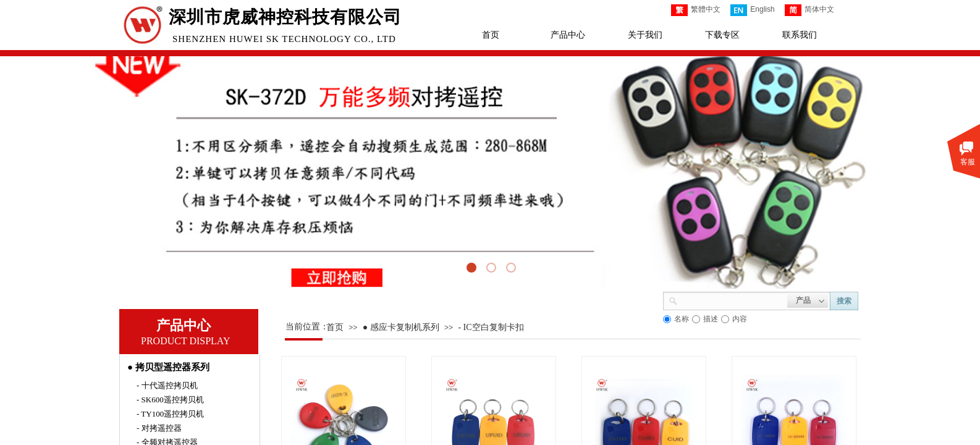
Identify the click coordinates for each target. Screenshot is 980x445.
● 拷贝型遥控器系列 (168, 367)
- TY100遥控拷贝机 (170, 414)
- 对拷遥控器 (159, 428)
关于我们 (645, 35)
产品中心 (568, 35)
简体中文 (809, 10)
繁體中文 (696, 10)
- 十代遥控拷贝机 (167, 385)
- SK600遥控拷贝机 (170, 400)
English (752, 10)
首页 (491, 35)
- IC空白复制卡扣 (491, 327)
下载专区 (722, 35)
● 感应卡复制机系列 (401, 327)
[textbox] (733, 300)
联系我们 (800, 35)
